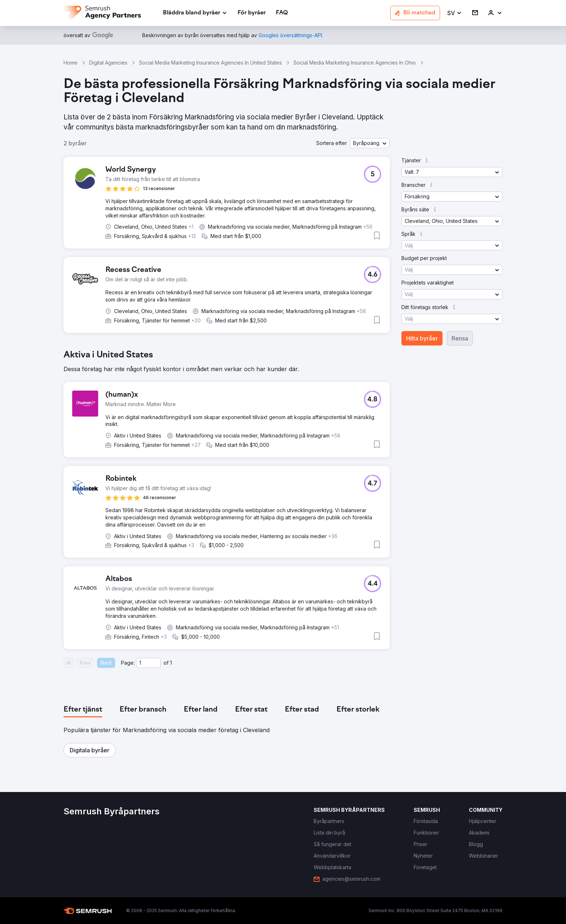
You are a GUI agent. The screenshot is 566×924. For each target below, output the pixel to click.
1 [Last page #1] (171, 663)
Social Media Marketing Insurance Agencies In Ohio (355, 63)
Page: (128, 663)
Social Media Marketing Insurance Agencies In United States (210, 63)
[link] (252, 13)
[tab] (83, 710)
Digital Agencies (108, 63)
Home (71, 63)
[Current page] (148, 663)
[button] (455, 13)
